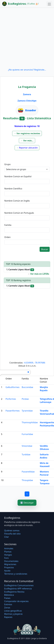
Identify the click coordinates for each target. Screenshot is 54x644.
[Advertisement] (27, 38)
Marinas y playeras (13, 614)
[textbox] (27, 181)
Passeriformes (13, 411)
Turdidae (26, 454)
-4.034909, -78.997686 (34, 363)
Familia (8, 225)
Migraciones (10, 564)
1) (20, 270)
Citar (7, 537)
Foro (6, 558)
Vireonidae (27, 446)
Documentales (11, 561)
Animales (9, 548)
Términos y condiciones (16, 574)
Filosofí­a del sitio (12, 534)
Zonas (7, 608)
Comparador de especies (16, 601)
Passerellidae (28, 472)
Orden (7, 237)
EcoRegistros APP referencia (18, 589)
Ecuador (31, 110)
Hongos (8, 555)
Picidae (25, 399)
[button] (27, 133)
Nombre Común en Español (18, 176)
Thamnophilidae (30, 422)
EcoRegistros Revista (14, 592)
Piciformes (11, 399)
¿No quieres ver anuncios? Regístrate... (27, 70)
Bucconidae (27, 387)
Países (7, 598)
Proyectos (9, 567)
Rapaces (8, 617)
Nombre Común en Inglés (17, 201)
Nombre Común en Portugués (19, 213)
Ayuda (7, 571)
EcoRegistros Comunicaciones (19, 585)
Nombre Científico (13, 189)
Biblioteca (9, 595)
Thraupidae (27, 480)
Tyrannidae (27, 411)
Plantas (8, 552)
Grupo (7, 164)
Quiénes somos (12, 531)
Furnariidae (27, 434)
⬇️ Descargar (27, 503)
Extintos (8, 604)
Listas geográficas (13, 611)
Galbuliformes (12, 387)
